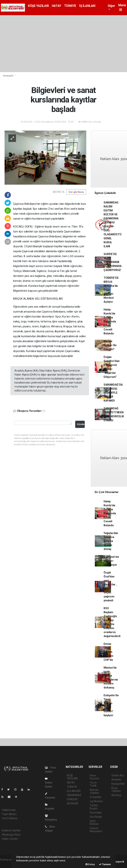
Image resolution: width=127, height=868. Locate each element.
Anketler (116, 780)
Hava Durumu (94, 777)
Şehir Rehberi (94, 822)
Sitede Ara (118, 775)
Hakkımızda (9, 810)
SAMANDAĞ (74, 795)
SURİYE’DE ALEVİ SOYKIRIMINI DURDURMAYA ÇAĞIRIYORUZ (112, 262)
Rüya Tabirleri (116, 789)
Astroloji (116, 795)
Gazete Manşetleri (96, 830)
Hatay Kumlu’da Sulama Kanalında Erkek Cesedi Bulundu (110, 321)
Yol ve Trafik (93, 784)
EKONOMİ (73, 803)
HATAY (56, 6)
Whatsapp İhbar (11, 835)
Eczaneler (95, 797)
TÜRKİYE (70, 6)
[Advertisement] (63, 44)
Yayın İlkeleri (9, 814)
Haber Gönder (10, 839)
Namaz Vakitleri (94, 791)
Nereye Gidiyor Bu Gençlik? (110, 345)
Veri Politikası (10, 818)
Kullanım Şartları (11, 830)
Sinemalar (96, 813)
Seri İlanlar (96, 817)
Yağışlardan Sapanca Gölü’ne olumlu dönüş (111, 541)
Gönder (81, 424)
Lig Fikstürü (96, 801)
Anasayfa (8, 76)
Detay (90, 864)
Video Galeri (49, 783)
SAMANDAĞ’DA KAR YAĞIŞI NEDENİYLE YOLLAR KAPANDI (113, 393)
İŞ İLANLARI (87, 6)
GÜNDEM (72, 799)
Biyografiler (118, 784)
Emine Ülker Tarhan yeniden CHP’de (108, 652)
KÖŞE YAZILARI (38, 6)
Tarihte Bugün (94, 807)
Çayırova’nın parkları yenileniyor (111, 561)
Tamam (105, 864)
